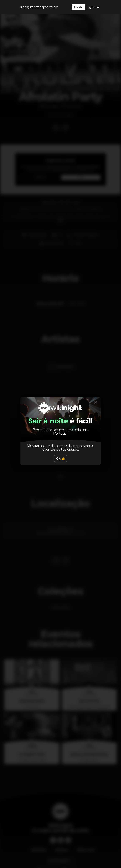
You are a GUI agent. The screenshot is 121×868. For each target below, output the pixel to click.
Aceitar (78, 7)
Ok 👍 (60, 459)
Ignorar (94, 7)
